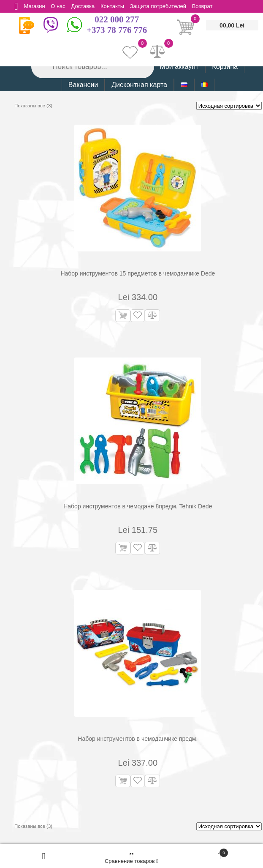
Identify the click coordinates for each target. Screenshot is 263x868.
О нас (59, 6)
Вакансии (83, 85)
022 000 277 (117, 19)
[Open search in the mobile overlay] (92, 67)
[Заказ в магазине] (229, 106)
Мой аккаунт (179, 67)
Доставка (85, 6)
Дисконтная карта (139, 85)
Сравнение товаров (131, 861)
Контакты (114, 6)
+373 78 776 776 (117, 30)
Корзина (225, 67)
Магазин (35, 6)
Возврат (206, 6)
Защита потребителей (161, 6)
